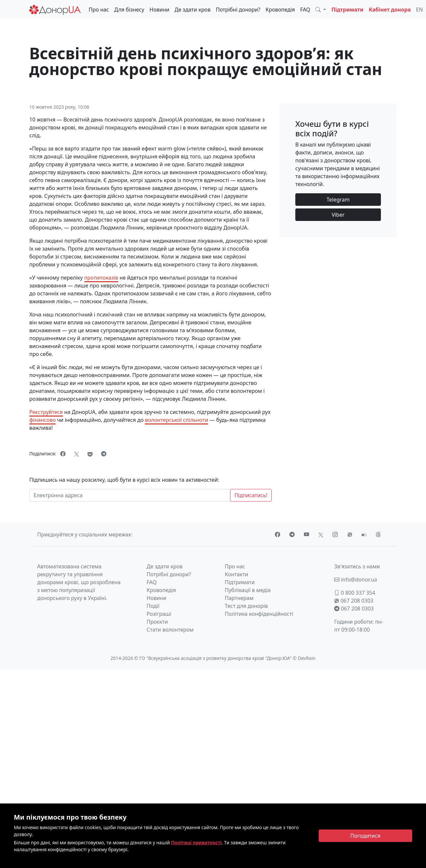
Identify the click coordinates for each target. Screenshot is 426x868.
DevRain (307, 658)
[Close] (366, 836)
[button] (321, 10)
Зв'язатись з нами (357, 566)
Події (153, 606)
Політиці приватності (197, 842)
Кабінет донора (390, 10)
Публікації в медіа (248, 590)
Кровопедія (280, 10)
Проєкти (157, 622)
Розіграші (159, 614)
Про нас (99, 10)
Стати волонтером (170, 630)
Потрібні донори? (238, 10)
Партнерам (239, 598)
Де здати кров (192, 10)
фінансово (42, 420)
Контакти (237, 574)
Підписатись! (251, 495)
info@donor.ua (356, 580)
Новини (159, 10)
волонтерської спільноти (176, 420)
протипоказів (101, 278)
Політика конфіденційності (259, 614)
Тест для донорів (246, 606)
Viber (338, 215)
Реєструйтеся (46, 412)
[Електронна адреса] (130, 495)
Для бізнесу (129, 10)
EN (420, 10)
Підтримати (347, 10)
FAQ (305, 10)
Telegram (338, 200)
